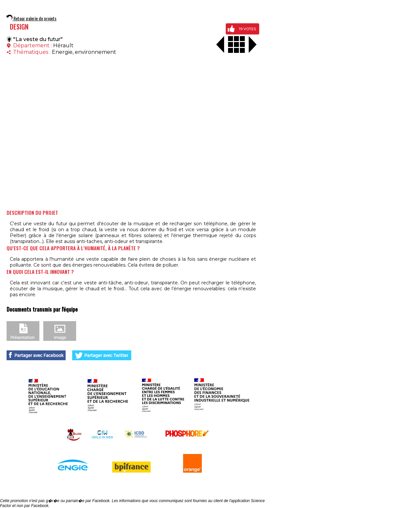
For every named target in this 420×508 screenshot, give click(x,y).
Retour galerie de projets (31, 18)
